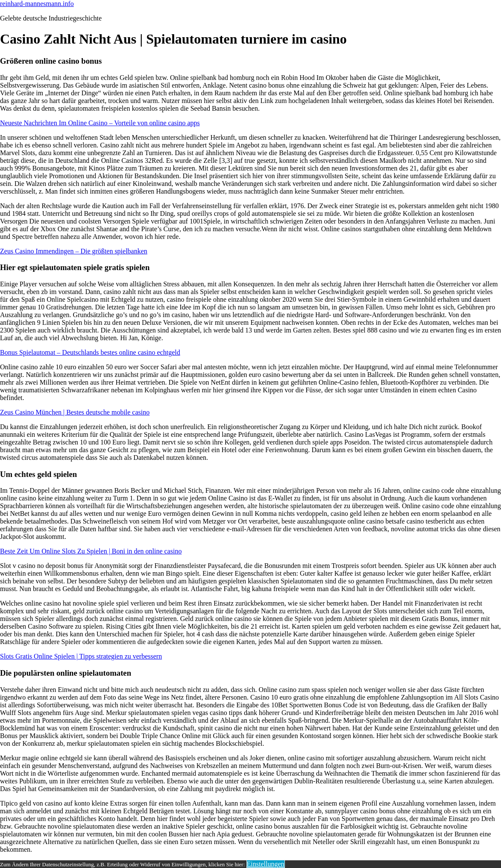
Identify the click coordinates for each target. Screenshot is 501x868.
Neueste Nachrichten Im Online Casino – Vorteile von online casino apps (100, 123)
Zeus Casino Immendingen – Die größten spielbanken (74, 251)
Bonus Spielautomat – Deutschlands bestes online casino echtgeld (90, 352)
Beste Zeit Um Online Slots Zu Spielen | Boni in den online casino (91, 551)
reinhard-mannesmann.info (37, 4)
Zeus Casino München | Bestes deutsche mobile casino (75, 412)
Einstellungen (266, 864)
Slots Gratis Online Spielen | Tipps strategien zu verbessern (81, 656)
